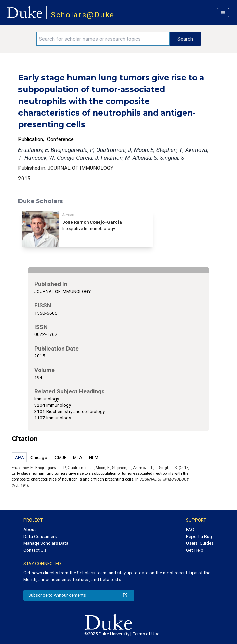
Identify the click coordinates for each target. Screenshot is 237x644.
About (30, 530)
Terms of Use (146, 634)
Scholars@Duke (83, 15)
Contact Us (35, 550)
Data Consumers (40, 536)
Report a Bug (199, 536)
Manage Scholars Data (46, 543)
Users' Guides (200, 543)
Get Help (195, 550)
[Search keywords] (103, 39)
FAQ (190, 530)
